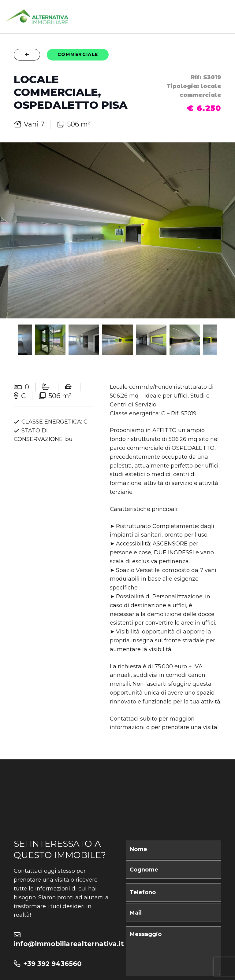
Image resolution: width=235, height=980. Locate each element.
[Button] (27, 55)
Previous (7, 340)
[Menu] (225, 17)
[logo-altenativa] (37, 17)
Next (228, 340)
